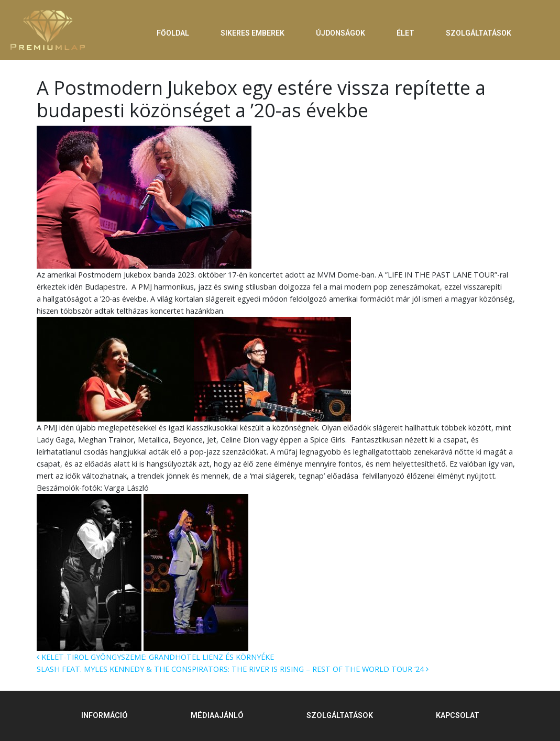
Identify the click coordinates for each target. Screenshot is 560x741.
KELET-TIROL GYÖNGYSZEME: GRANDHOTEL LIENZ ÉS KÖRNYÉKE (155, 657)
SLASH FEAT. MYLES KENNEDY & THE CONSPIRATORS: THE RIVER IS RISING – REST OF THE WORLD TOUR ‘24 (233, 669)
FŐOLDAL (173, 33)
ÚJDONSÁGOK (341, 33)
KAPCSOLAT (458, 716)
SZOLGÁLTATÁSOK (479, 33)
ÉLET (405, 33)
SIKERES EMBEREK (252, 33)
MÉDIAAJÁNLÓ (217, 716)
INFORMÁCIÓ (105, 716)
